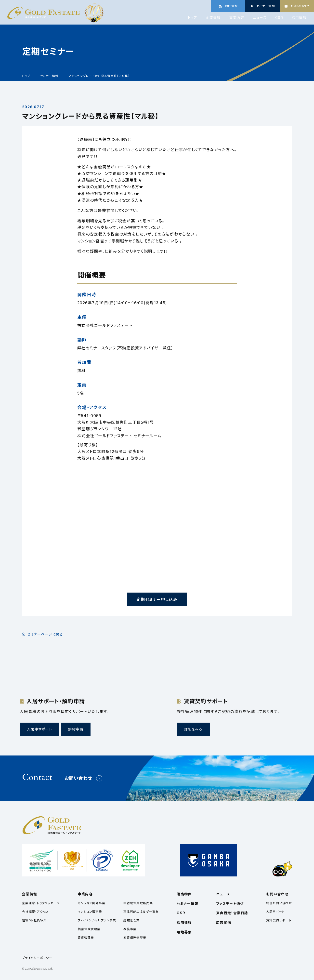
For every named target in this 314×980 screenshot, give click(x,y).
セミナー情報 (187, 904)
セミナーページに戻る (45, 634)
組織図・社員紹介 (34, 920)
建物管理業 (131, 920)
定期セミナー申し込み (157, 599)
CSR (279, 18)
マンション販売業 (90, 912)
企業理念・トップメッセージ (41, 903)
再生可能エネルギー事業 (141, 912)
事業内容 (237, 18)
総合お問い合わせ (279, 903)
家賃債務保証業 (135, 938)
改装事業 (130, 929)
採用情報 (299, 18)
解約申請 (76, 729)
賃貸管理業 (86, 938)
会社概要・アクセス (36, 912)
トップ (192, 18)
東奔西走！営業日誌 (232, 913)
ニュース (260, 18)
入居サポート (275, 912)
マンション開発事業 (92, 903)
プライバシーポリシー (37, 958)
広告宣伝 (224, 922)
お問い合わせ (78, 778)
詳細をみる (193, 729)
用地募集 (184, 932)
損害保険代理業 (89, 929)
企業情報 (213, 18)
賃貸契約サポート (279, 920)
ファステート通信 (230, 904)
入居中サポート (39, 729)
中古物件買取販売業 (138, 903)
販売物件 (184, 894)
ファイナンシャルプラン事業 (97, 920)
